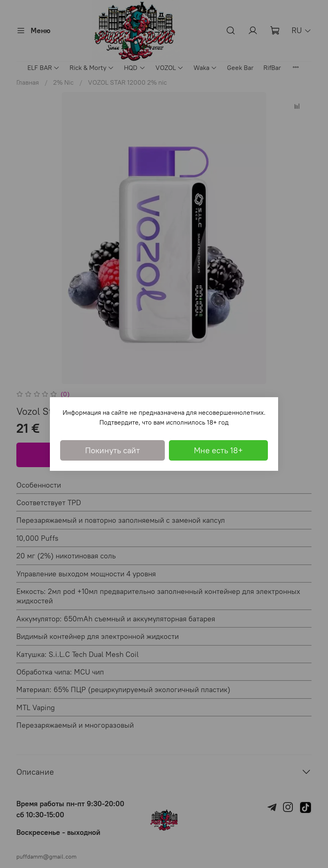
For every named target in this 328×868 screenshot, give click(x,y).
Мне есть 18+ (218, 450)
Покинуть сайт (112, 450)
